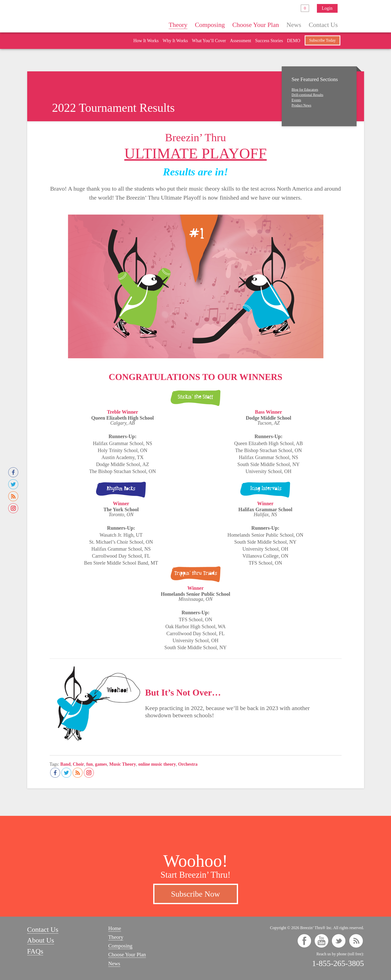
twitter (339, 941)
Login (327, 8)
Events (296, 100)
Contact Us (323, 25)
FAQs (35, 951)
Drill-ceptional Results (308, 95)
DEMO (294, 41)
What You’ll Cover (209, 41)
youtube (322, 941)
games (101, 764)
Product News (302, 105)
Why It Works (175, 41)
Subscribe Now (195, 894)
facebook (304, 941)
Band (65, 764)
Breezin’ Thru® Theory (96, 16)
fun (90, 764)
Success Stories (269, 41)
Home (157, 25)
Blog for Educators (305, 90)
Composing (210, 25)
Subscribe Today (323, 40)
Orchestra (188, 764)
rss (356, 941)
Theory (178, 25)
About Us (41, 940)
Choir (78, 764)
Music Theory (123, 764)
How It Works (146, 41)
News (294, 25)
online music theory (157, 764)
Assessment (240, 41)
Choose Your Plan (256, 25)
